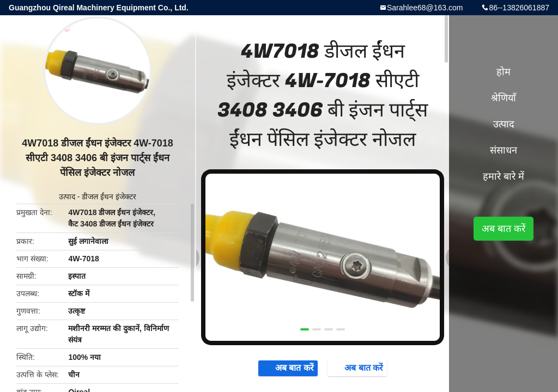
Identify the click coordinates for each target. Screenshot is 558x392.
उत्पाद (67, 197)
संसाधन (504, 150)
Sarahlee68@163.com (425, 8)
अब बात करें (285, 369)
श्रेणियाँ (504, 98)
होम (504, 72)
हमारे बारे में (504, 176)
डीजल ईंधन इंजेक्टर (109, 197)
